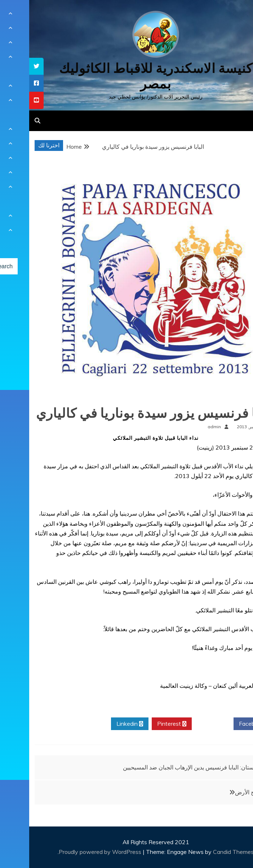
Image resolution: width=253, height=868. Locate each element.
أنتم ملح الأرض (223, 792)
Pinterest (143, 724)
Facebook (225, 724)
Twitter (183, 724)
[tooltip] (7, 66)
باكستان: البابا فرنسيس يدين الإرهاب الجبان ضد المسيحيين (162, 767)
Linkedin (101, 724)
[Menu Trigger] (230, 15)
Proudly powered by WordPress (72, 852)
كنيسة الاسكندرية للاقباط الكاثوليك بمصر (127, 76)
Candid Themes (204, 852)
